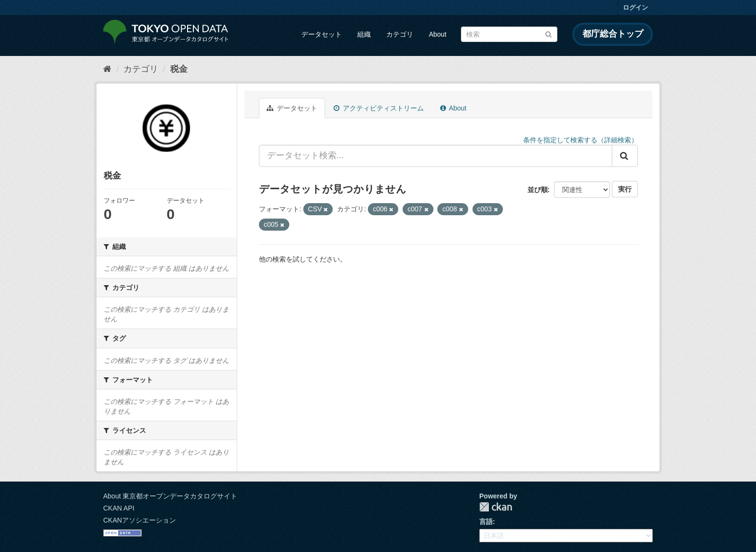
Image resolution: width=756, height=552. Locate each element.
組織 (364, 34)
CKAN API (119, 508)
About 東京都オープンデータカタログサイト (170, 496)
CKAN (496, 507)
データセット (322, 34)
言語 (486, 522)
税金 (179, 69)
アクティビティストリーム (379, 108)
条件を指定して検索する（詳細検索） (580, 140)
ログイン (635, 7)
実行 (625, 189)
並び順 (538, 190)
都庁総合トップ (613, 34)
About (438, 34)
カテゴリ (400, 34)
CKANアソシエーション (140, 520)
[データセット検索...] (436, 156)
